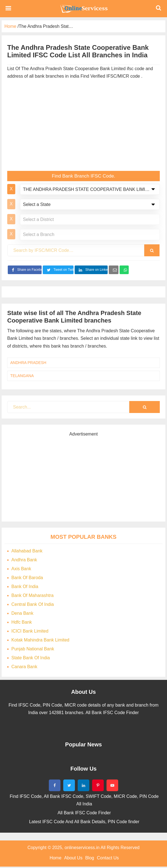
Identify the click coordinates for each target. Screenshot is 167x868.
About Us (73, 858)
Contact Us (108, 858)
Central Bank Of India (33, 604)
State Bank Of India (31, 658)
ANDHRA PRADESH (28, 363)
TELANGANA (22, 376)
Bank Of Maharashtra (32, 595)
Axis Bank (21, 569)
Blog (90, 858)
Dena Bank (22, 613)
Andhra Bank (24, 560)
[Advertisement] (83, 126)
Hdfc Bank (22, 622)
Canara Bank (24, 667)
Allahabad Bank (27, 551)
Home (56, 858)
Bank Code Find (83, 9)
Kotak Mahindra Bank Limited (40, 640)
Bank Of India (25, 587)
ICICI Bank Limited (30, 631)
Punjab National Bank (33, 649)
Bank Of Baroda (27, 578)
